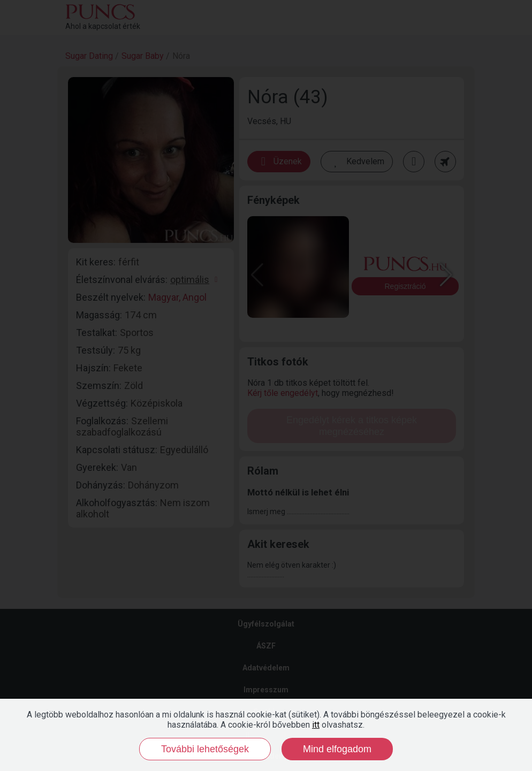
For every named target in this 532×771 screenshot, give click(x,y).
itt (316, 725)
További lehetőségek (205, 749)
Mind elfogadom (337, 749)
